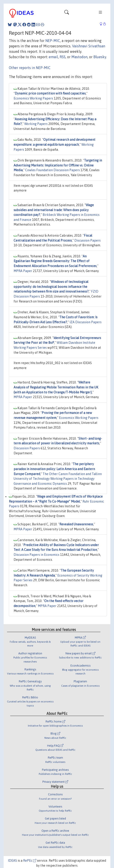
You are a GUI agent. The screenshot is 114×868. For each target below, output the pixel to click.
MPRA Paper (23, 271)
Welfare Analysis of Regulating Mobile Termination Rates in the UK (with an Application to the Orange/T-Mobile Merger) (56, 387)
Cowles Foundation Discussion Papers (52, 170)
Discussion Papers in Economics (36, 555)
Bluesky (100, 57)
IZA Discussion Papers (86, 322)
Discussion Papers (87, 240)
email (53, 57)
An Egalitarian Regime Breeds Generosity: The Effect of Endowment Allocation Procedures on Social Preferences (55, 261)
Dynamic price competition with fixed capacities (50, 93)
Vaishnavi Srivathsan (89, 46)
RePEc (30, 861)
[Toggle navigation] (67, 13)
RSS (63, 57)
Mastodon (79, 57)
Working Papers (36, 124)
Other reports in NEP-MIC (30, 68)
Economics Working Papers (33, 98)
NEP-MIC (53, 41)
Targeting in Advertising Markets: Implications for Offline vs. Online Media (58, 165)
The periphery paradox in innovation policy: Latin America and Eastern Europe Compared (54, 469)
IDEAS (12, 861)
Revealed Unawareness (76, 524)
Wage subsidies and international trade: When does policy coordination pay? (54, 210)
